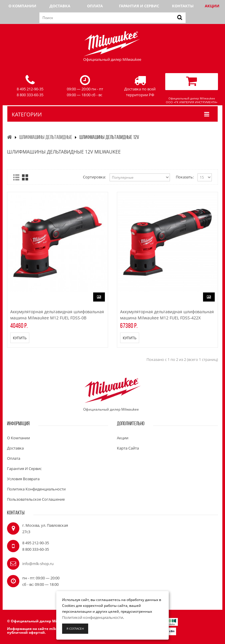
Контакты (183, 6)
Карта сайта (128, 448)
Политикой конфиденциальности (93, 617)
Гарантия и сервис (139, 6)
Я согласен (75, 628)
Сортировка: (94, 177)
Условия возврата (23, 479)
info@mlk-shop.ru (38, 564)
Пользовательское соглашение (36, 499)
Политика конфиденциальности (36, 489)
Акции (212, 6)
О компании (22, 6)
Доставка (60, 6)
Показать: (185, 177)
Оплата (95, 6)
